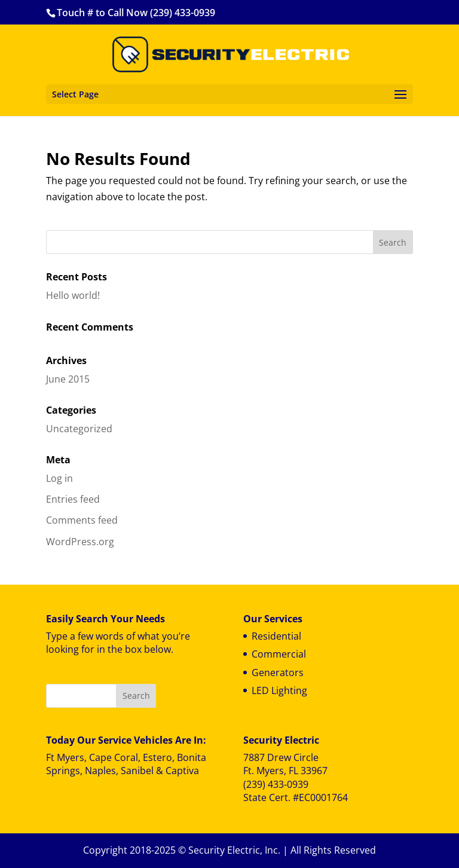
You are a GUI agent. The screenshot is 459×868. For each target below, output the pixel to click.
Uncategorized (79, 429)
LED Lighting (279, 690)
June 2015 (68, 379)
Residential (276, 636)
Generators (278, 673)
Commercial (279, 654)
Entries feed (73, 499)
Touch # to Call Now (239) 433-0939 (136, 13)
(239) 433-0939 (276, 784)
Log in (59, 478)
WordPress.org (80, 542)
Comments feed (82, 520)
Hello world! (73, 295)
